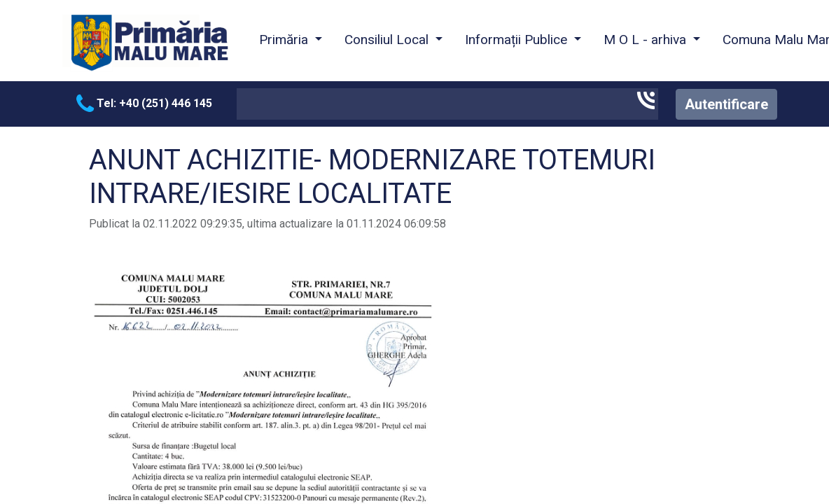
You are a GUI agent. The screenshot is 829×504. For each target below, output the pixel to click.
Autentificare (726, 104)
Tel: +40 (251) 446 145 (144, 103)
